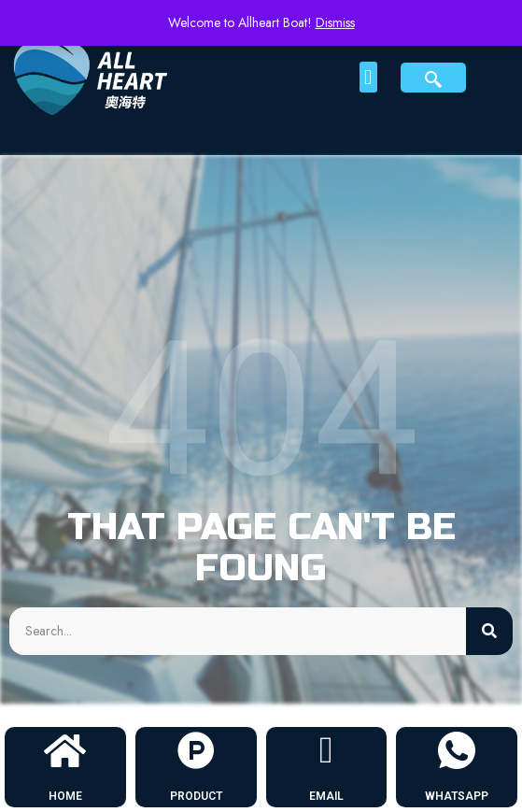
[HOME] (65, 750)
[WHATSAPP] (457, 750)
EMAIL (326, 796)
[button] (368, 77)
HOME (65, 796)
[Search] (489, 631)
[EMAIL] (326, 750)
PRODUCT (196, 796)
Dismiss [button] (335, 22)
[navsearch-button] (433, 78)
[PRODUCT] (196, 750)
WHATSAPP (457, 796)
